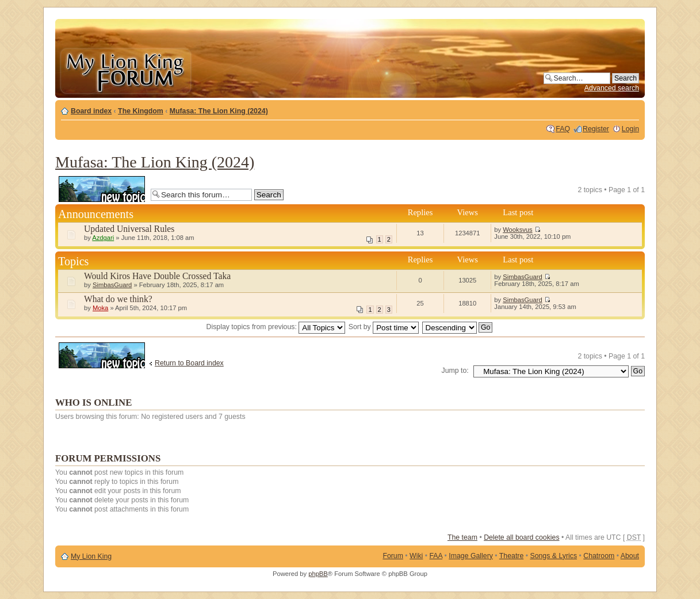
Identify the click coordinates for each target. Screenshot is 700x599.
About (630, 556)
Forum (393, 556)
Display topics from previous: (276, 327)
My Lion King (91, 556)
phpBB (318, 574)
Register (596, 129)
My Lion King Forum (125, 70)
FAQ (563, 129)
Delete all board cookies (521, 537)
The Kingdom (141, 111)
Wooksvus (517, 230)
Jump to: (455, 371)
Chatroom (599, 556)
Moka (100, 308)
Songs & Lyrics (553, 556)
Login (630, 129)
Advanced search (612, 88)
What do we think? (118, 299)
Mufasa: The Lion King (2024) (219, 111)
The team (462, 537)
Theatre (511, 556)
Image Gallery (471, 556)
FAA (436, 556)
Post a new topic (102, 189)
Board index (91, 111)
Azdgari (103, 238)
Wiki (416, 556)
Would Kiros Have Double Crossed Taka (157, 276)
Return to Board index (189, 363)
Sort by (384, 327)
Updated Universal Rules (129, 229)
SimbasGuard (112, 285)
